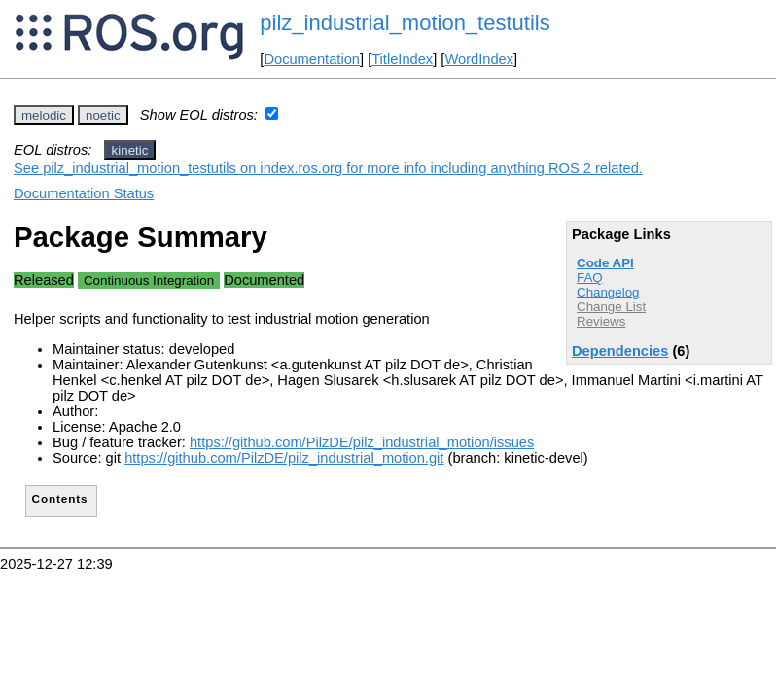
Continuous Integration (149, 280)
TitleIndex (402, 59)
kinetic (130, 150)
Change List (611, 307)
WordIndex (479, 59)
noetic (103, 115)
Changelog (608, 292)
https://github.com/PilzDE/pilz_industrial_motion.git (284, 458)
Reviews (601, 321)
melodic (44, 115)
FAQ (590, 278)
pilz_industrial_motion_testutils (405, 23)
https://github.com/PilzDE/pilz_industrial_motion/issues (362, 442)
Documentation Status (84, 193)
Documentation (312, 59)
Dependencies (620, 351)
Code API (605, 263)
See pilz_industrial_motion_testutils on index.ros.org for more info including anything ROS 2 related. (328, 168)
